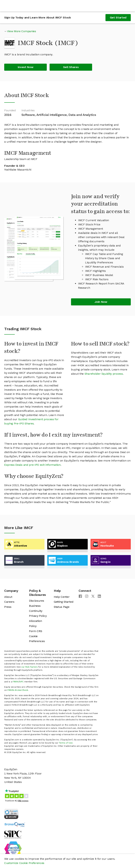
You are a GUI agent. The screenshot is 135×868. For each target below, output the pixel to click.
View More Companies (22, 31)
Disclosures (36, 601)
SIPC (21, 682)
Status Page (62, 607)
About (8, 597)
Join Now (101, 302)
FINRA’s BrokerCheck (18, 690)
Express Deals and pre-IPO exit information (32, 465)
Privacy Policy (38, 616)
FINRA (15, 682)
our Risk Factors (29, 667)
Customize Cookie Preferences (24, 863)
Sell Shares (71, 67)
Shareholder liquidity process (104, 374)
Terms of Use (66, 743)
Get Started (118, 17)
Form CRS (36, 631)
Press (8, 607)
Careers (9, 602)
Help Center (62, 597)
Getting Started (64, 602)
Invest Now (26, 67)
